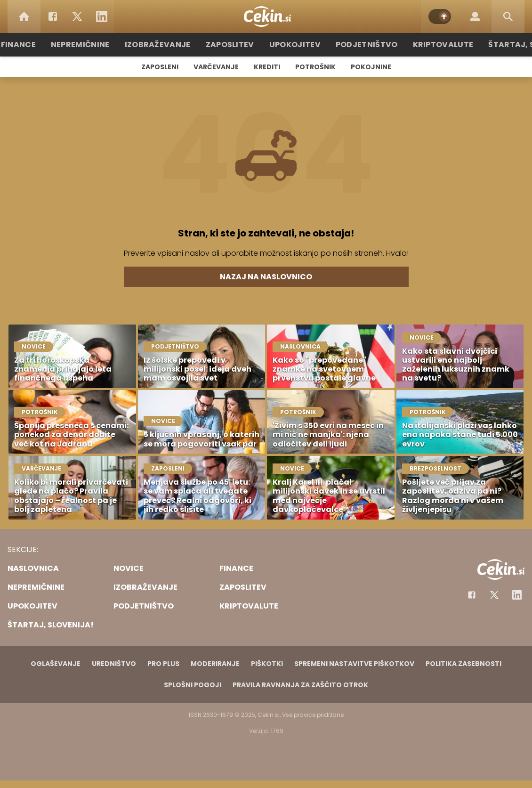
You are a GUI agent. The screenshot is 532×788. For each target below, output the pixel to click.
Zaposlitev (234, 45)
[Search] (508, 16)
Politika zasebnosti (463, 664)
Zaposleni (160, 67)
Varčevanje (216, 67)
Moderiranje (215, 664)
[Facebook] (53, 16)
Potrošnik (315, 67)
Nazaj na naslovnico (266, 277)
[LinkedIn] (102, 16)
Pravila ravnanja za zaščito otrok (300, 685)
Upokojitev (295, 45)
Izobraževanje (168, 45)
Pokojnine (371, 67)
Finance (38, 45)
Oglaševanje (56, 664)
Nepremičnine (96, 45)
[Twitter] (77, 16)
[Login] (475, 16)
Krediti (267, 67)
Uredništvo (114, 664)
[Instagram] (517, 595)
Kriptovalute (432, 45)
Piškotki (267, 664)
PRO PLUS (163, 664)
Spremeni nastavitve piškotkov (354, 664)
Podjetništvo (361, 45)
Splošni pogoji (193, 685)
